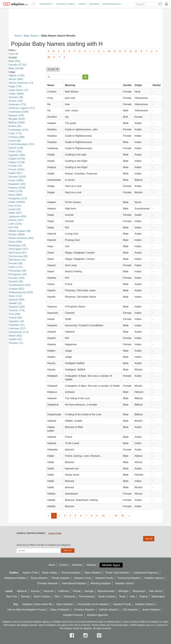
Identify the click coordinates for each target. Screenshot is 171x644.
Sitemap (91, 565)
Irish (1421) (15, 206)
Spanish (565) (17, 300)
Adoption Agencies (98, 615)
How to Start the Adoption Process (27, 610)
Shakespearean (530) (21, 292)
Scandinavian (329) (20, 285)
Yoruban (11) (16, 343)
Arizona (35, 591)
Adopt (83, 4)
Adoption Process (73, 615)
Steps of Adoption (60, 610)
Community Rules (119, 625)
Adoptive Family (104, 578)
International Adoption (74, 583)
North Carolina (42, 596)
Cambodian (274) (19, 130)
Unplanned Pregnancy (146, 573)
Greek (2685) (16, 180)
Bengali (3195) (17, 119)
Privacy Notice (99, 625)
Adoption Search (124, 583)
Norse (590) (15, 242)
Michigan (124, 591)
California (63, 591)
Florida (77, 591)
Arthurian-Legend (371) (22, 108)
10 (103, 516)
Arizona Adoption (71, 573)
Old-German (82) (18, 256)
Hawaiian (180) (17, 184)
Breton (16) (15, 126)
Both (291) (15, 61)
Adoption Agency (154, 578)
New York (12, 596)
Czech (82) (15, 141)
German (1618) (17, 177)
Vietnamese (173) (19, 332)
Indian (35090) (17, 202)
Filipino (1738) (17, 162)
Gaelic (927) (16, 173)
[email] (38, 551)
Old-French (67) (18, 253)
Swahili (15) (15, 303)
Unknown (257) (17, 328)
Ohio (57, 596)
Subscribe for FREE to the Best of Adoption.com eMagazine (44, 545)
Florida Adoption (61, 578)
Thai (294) (15, 314)
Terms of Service (82, 625)
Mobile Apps (111, 565)
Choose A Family (67, 4)
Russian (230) (17, 278)
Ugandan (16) (16, 321)
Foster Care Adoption (117, 573)
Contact (63, 565)
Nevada (25, 596)
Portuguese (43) (18, 274)
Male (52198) (16, 68)
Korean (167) (16, 220)
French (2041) (17, 169)
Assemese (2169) (19, 112)
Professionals (112, 4)
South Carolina (107, 596)
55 (123, 516)
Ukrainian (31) (17, 325)
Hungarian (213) (18, 198)
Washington (158, 596)
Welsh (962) (16, 336)
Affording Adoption (101, 583)
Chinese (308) (17, 137)
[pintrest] (99, 635)
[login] (167, 4)
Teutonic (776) (17, 310)
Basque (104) (16, 115)
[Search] (161, 4)
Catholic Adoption (108, 610)
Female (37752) (18, 65)
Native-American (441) (21, 238)
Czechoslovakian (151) (22, 144)
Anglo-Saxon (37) (19, 90)
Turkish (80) (15, 318)
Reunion (95, 4)
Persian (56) (16, 263)
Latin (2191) (15, 224)
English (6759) (17, 159)
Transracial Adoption (129, 578)
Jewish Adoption (151, 610)
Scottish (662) (17, 289)
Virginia (143, 596)
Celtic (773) (15, 133)
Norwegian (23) (17, 245)
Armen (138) (16, 101)
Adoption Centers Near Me (37, 604)
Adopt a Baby (50, 573)
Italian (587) (15, 213)
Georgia (89, 591)
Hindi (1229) (16, 191)
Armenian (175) (17, 104)
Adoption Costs (83, 578)
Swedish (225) (17, 307)
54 (116, 516)
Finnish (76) (15, 166)
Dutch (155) (15, 151)
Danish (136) (16, 148)
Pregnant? (47, 4)
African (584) (16, 79)
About (52, 565)
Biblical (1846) (17, 122)
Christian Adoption (48, 583)
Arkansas (49, 591)
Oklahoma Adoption (15, 578)
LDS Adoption (130, 610)
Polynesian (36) (18, 271)
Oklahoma (69, 596)
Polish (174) (15, 267)
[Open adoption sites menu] (34, 4)
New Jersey (156, 591)
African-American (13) (21, 83)
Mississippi (139, 591)
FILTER (53, 69)
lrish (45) (14, 227)
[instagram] (86, 635)
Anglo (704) (15, 86)
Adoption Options (145, 604)
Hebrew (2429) (17, 188)
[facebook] (73, 635)
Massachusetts (106, 591)
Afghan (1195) (17, 76)
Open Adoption (93, 573)
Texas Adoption (39, 578)
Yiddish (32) (15, 339)
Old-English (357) (19, 249)
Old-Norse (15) (17, 260)
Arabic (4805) (16, 94)
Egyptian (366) (17, 155)
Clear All (13, 54)
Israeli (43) (15, 209)
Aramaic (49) (16, 97)
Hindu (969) (15, 195)
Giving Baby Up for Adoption (93, 604)
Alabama (22, 591)
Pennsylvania (87, 596)
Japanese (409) (18, 216)
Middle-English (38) (20, 231)
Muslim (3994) (17, 234)
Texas (122, 596)
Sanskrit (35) (16, 281)
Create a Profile (55, 533)
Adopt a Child (30, 573)
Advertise (77, 565)
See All (149, 539)
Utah (132, 596)
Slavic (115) (15, 296)
